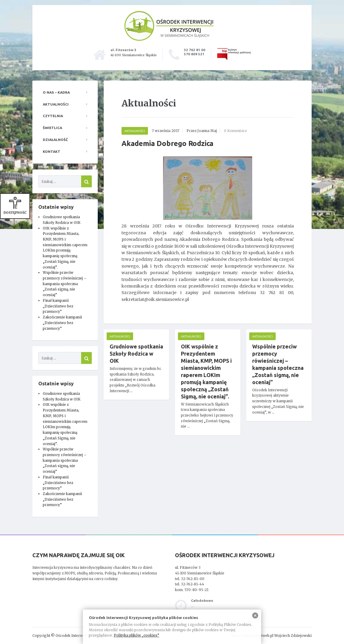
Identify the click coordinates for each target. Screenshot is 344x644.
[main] (208, 267)
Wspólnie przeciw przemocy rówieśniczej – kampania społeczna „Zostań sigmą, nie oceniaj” (65, 284)
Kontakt (52, 151)
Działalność (55, 140)
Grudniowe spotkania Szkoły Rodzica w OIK (136, 354)
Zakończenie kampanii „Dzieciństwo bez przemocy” (62, 323)
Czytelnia (53, 116)
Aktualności (56, 104)
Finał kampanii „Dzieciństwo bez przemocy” (58, 306)
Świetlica (52, 128)
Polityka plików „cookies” (137, 635)
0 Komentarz (235, 131)
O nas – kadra (56, 92)
